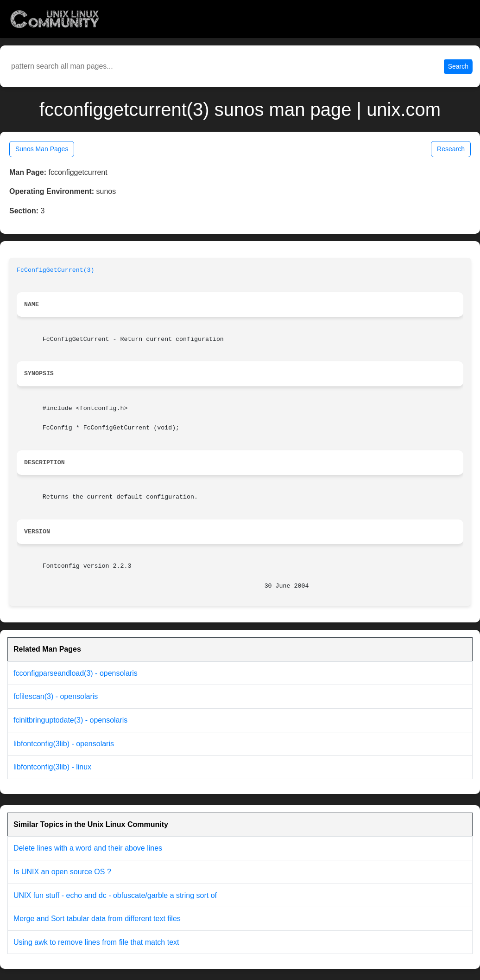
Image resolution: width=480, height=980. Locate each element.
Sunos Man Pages (42, 149)
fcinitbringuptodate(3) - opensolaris (70, 720)
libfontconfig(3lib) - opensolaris (64, 744)
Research (451, 149)
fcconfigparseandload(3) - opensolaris (76, 673)
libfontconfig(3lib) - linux (52, 767)
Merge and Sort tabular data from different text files (97, 919)
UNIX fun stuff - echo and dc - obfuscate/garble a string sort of (115, 895)
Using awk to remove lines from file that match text (96, 942)
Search (458, 66)
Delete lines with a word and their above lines (88, 848)
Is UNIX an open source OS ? (62, 872)
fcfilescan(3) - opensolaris (56, 696)
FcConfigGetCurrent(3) (56, 270)
